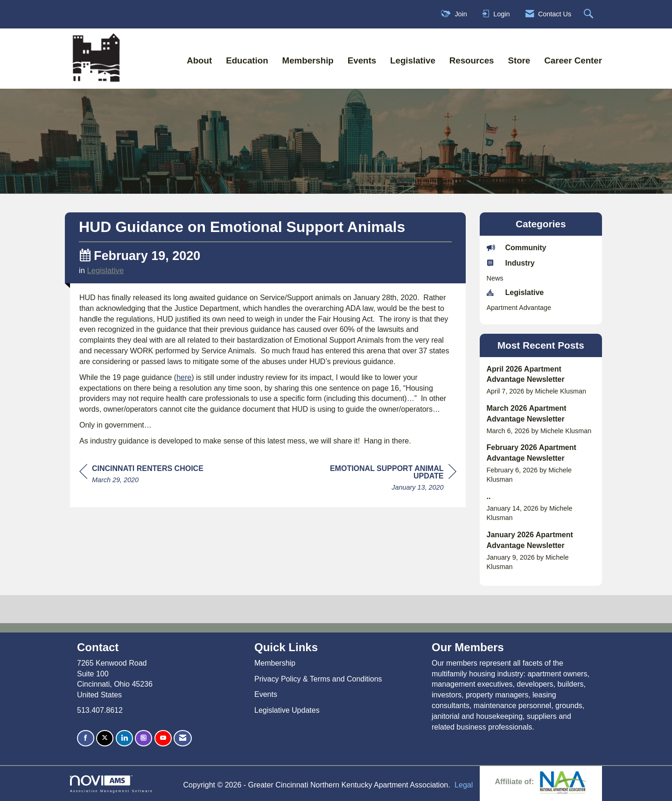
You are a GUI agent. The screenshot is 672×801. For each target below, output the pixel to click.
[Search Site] (590, 14)
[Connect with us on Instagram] (143, 738)
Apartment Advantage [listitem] (519, 308)
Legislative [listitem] (515, 292)
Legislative (413, 60)
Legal (464, 785)
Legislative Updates (287, 710)
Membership (308, 60)
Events (362, 60)
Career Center (573, 60)
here (184, 377)
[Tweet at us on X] (105, 738)
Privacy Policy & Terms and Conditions (318, 679)
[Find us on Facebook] (86, 738)
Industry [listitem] (511, 263)
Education (247, 60)
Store (519, 60)
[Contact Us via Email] (183, 738)
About (199, 60)
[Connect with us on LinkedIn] (124, 738)
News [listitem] (495, 278)
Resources (472, 60)
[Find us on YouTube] (163, 738)
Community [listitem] (517, 247)
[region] (386, 479)
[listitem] (541, 380)
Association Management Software (112, 784)
